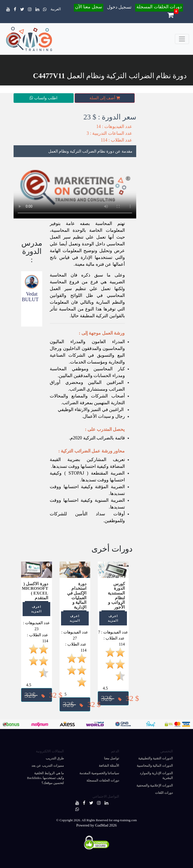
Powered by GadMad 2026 (96, 825)
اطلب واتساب (43, 98)
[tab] (75, 151)
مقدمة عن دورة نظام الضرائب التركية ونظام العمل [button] (90, 151)
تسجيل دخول (119, 7)
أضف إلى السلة (105, 98)
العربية (56, 9)
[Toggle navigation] (182, 39)
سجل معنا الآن (89, 7)
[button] (113, 698)
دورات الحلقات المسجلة (159, 7)
